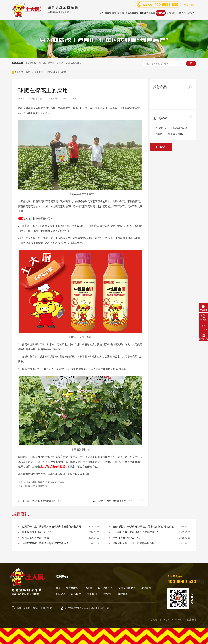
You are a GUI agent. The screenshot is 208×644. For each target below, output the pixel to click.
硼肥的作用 (44, 482)
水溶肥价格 (31, 63)
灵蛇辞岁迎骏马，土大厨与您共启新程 (133, 543)
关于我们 (92, 594)
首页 (28, 72)
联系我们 (107, 594)
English (190, 5)
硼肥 (34, 482)
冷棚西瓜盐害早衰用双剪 (35, 538)
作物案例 (39, 72)
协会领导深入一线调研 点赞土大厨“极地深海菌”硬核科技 (143, 527)
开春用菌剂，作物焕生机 (126, 538)
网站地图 (123, 594)
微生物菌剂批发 (74, 63)
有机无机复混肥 (127, 588)
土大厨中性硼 (57, 482)
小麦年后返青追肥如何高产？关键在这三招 (136, 532)
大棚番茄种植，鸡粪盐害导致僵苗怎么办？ (45, 543)
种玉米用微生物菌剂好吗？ (37, 532)
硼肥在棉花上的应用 (56, 72)
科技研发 (76, 594)
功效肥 (60, 63)
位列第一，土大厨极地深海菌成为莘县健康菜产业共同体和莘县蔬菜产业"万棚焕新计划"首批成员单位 (53, 527)
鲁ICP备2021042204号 (170, 620)
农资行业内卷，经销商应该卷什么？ (115, 501)
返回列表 (161, 147)
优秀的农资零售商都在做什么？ (47, 501)
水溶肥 (88, 588)
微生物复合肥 (105, 588)
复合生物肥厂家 (47, 63)
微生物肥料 (72, 588)
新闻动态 (61, 594)
